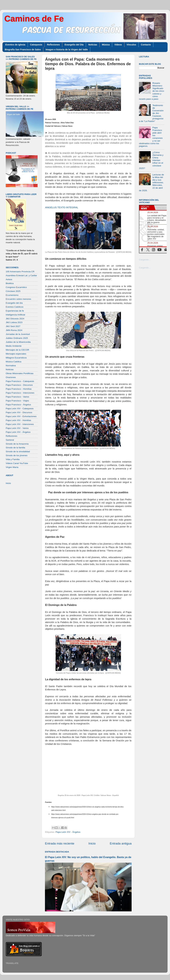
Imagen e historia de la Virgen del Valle (67, 50)
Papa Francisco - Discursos (19, 385)
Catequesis (36, 45)
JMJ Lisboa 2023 (14, 322)
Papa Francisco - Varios (17, 397)
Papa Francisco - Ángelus (18, 405)
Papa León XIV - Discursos (19, 412)
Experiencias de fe (15, 311)
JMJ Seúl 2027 (13, 326)
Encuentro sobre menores (18, 299)
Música (106, 45)
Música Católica (13, 362)
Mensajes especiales (16, 354)
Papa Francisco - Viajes (17, 401)
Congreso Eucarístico (16, 287)
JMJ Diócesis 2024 (15, 319)
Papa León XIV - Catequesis (20, 409)
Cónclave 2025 (13, 291)
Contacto (146, 45)
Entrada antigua (121, 843)
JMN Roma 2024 (14, 330)
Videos (118, 45)
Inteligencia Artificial (15, 315)
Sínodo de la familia (15, 448)
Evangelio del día (14, 303)
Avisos (9, 279)
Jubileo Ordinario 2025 (17, 338)
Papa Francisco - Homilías (19, 389)
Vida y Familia (13, 459)
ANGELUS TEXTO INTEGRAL (62, 207)
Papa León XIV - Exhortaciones (21, 416)
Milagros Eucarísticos (16, 358)
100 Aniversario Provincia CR (20, 272)
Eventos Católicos (15, 307)
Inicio (92, 843)
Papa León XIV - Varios (17, 428)
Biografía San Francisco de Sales (23, 50)
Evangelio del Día (74, 45)
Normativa (11, 366)
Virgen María (12, 467)
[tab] (147, 208)
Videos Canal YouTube (17, 463)
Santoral (10, 440)
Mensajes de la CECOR (17, 350)
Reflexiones (53, 45)
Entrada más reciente (60, 843)
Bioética (10, 283)
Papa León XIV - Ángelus (68, 832)
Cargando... (145, 260)
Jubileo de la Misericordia (18, 342)
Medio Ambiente (14, 346)
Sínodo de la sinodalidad (18, 452)
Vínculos (131, 45)
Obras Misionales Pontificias (20, 373)
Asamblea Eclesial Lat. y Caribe (21, 275)
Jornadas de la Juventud (18, 334)
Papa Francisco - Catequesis (20, 381)
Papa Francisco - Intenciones (20, 393)
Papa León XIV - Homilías (18, 420)
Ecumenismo (12, 295)
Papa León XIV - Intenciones (20, 424)
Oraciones (11, 377)
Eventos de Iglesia (15, 45)
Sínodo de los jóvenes (17, 455)
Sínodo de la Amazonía (17, 444)
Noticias (93, 45)
